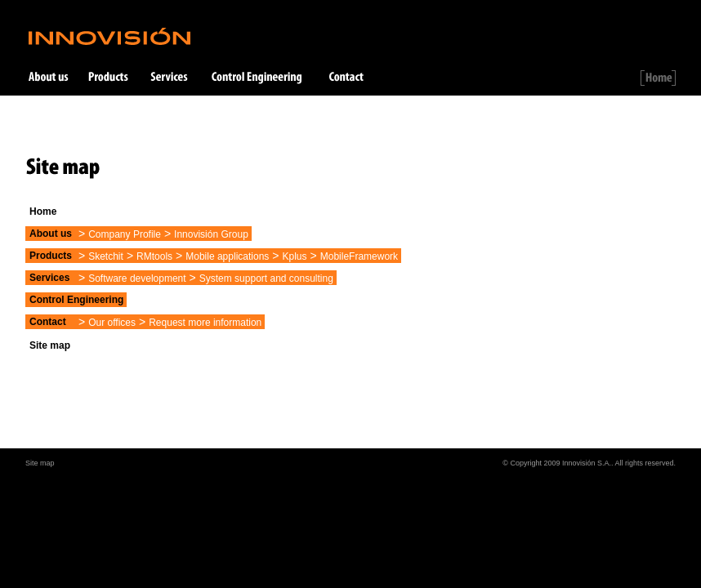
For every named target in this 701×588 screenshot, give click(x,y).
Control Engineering (76, 300)
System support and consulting (266, 278)
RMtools (154, 256)
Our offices (112, 323)
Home (43, 212)
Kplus (295, 256)
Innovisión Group (211, 234)
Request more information (205, 323)
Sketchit (106, 256)
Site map (50, 345)
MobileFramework (359, 256)
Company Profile (125, 234)
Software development (137, 278)
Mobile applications (227, 256)
